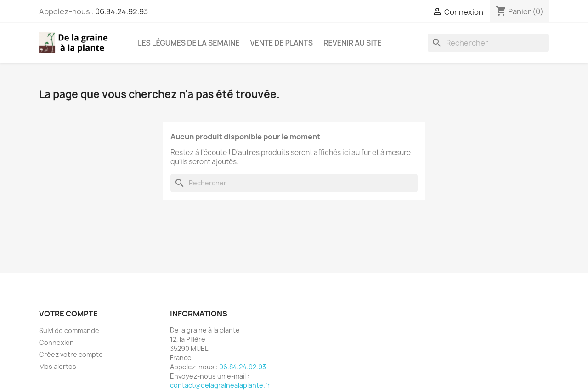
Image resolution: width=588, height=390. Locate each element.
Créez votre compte (71, 354)
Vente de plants (282, 43)
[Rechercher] (488, 43)
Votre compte (68, 314)
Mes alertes (58, 366)
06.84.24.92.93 (122, 11)
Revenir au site (352, 43)
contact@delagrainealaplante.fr (220, 385)
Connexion (57, 342)
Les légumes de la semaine (189, 43)
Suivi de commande (69, 330)
